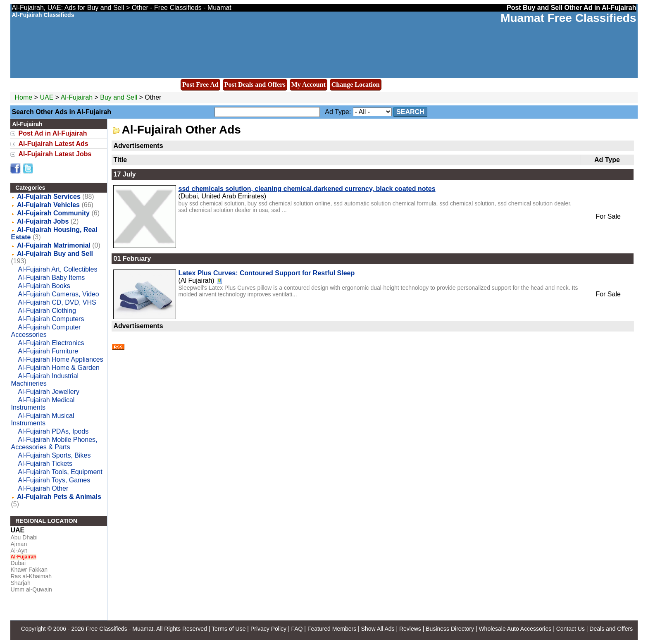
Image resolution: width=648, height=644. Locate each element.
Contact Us (571, 629)
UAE (46, 97)
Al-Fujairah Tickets (45, 464)
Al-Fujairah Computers (51, 319)
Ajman (19, 544)
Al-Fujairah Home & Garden (58, 368)
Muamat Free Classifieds (568, 18)
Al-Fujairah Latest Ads (53, 144)
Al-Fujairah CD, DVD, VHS (57, 302)
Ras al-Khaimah (31, 576)
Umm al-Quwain (31, 589)
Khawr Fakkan (29, 570)
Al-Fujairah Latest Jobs (55, 154)
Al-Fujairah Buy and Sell (55, 254)
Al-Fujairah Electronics (51, 343)
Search (410, 112)
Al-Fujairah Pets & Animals (59, 497)
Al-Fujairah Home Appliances (60, 359)
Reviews (410, 629)
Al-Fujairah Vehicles (48, 205)
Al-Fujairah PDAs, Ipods (53, 431)
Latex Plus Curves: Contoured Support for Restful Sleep (266, 273)
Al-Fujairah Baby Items (51, 278)
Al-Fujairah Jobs (43, 221)
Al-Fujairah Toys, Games (54, 480)
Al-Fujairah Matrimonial (54, 245)
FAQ (297, 629)
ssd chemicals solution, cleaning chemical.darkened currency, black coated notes (307, 189)
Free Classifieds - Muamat (119, 629)
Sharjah (20, 583)
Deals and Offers (611, 629)
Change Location (356, 85)
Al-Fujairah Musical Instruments (42, 419)
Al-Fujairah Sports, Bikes (54, 455)
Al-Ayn (19, 551)
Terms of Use (229, 629)
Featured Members (332, 629)
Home (23, 97)
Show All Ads (378, 629)
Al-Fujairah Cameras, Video (58, 294)
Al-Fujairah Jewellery (49, 392)
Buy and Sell (119, 97)
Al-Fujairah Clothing (47, 311)
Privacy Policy (268, 629)
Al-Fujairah (78, 97)
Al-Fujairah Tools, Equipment (60, 472)
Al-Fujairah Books (44, 286)
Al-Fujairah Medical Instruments (43, 404)
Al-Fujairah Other (43, 488)
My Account (309, 85)
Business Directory (450, 629)
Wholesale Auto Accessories (515, 629)
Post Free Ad (200, 85)
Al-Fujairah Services (49, 197)
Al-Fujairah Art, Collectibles (57, 269)
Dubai (18, 563)
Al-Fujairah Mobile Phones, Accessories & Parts (54, 443)
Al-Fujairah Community (53, 213)
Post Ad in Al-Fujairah (52, 133)
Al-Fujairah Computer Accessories (46, 331)
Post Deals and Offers (255, 85)
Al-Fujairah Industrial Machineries (45, 380)
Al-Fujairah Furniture (48, 351)
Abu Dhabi (24, 537)
